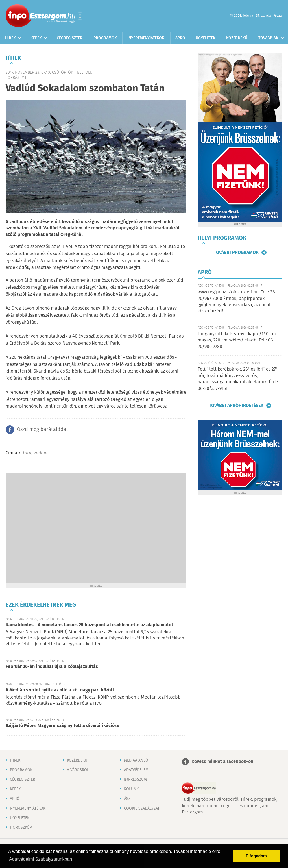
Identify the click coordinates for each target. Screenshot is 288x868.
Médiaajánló (136, 760)
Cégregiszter (70, 38)
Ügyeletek (206, 38)
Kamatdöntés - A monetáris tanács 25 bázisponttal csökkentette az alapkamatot (89, 625)
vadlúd (41, 453)
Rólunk (131, 789)
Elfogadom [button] (256, 856)
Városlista (80, 16)
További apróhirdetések (236, 406)
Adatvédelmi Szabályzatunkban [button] (41, 859)
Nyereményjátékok (146, 38)
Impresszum (135, 780)
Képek (36, 38)
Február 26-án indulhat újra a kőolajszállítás (52, 667)
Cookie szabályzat (142, 808)
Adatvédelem (136, 770)
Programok (105, 38)
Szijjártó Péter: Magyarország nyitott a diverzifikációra (62, 726)
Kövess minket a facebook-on (222, 762)
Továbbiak (268, 38)
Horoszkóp (21, 828)
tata (27, 453)
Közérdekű (237, 38)
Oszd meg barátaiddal (42, 430)
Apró (180, 38)
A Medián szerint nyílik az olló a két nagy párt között (60, 690)
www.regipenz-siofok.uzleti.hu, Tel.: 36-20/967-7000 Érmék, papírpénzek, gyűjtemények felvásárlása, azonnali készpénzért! (237, 302)
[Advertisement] (54, 528)
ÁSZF (128, 799)
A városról (78, 770)
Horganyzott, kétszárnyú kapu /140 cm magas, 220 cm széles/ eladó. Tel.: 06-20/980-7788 (237, 340)
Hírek (10, 38)
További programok (236, 253)
